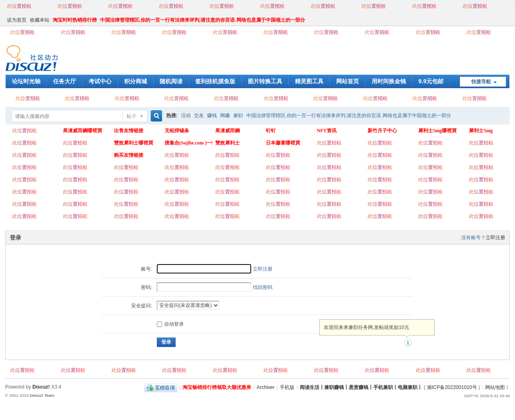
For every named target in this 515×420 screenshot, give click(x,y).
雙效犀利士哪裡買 (134, 143)
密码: (146, 287)
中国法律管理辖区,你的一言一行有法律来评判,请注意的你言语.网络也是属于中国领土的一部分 (203, 20)
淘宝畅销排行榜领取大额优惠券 (217, 387)
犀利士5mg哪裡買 (437, 131)
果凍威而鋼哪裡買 (82, 131)
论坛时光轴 (26, 81)
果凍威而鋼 (227, 131)
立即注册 (495, 238)
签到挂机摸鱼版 (215, 81)
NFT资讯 (327, 131)
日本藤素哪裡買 (283, 143)
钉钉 (271, 131)
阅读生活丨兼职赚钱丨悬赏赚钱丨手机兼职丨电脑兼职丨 (361, 387)
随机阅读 (171, 81)
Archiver (265, 387)
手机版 (287, 387)
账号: (146, 269)
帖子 (132, 116)
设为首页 (17, 20)
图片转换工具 (265, 81)
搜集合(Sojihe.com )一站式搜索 (188, 143)
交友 (199, 116)
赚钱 (212, 116)
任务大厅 (65, 81)
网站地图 (495, 387)
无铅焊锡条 (177, 131)
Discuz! (41, 387)
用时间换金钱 (389, 81)
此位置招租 (19, 6)
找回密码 (263, 287)
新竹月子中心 (382, 131)
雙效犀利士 (227, 143)
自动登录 (170, 324)
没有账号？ (473, 238)
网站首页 (348, 81)
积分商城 (136, 81)
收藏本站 (40, 20)
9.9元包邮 (431, 81)
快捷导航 (481, 82)
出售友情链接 (129, 131)
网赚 (225, 116)
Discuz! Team (42, 395)
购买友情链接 (129, 155)
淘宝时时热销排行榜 (75, 20)
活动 (186, 116)
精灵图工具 (309, 81)
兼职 (238, 116)
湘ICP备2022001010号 (452, 387)
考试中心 (100, 81)
